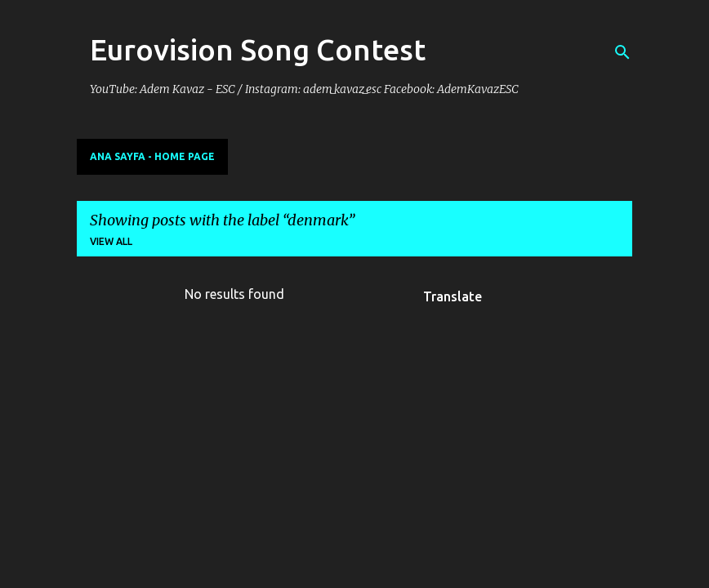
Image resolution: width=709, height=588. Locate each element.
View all (111, 241)
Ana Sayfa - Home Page (152, 156)
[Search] (622, 52)
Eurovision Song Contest (258, 49)
